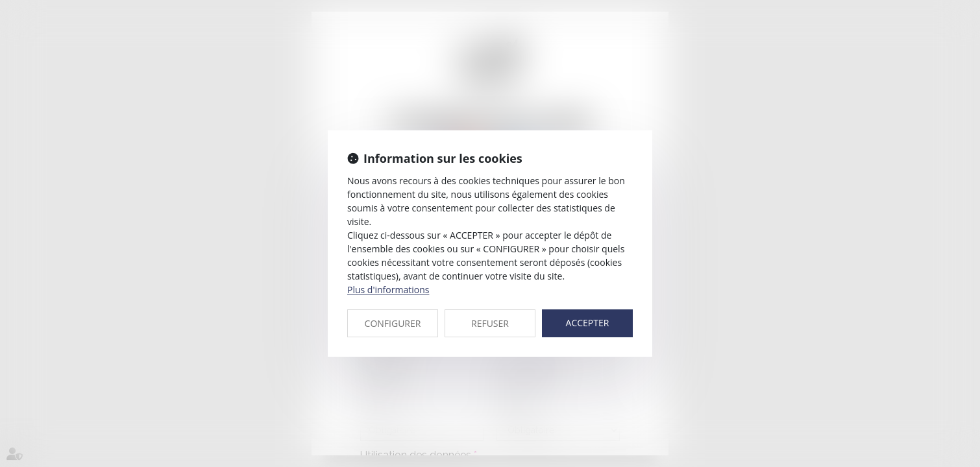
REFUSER (490, 323)
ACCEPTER (588, 323)
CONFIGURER (393, 323)
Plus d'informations (388, 290)
